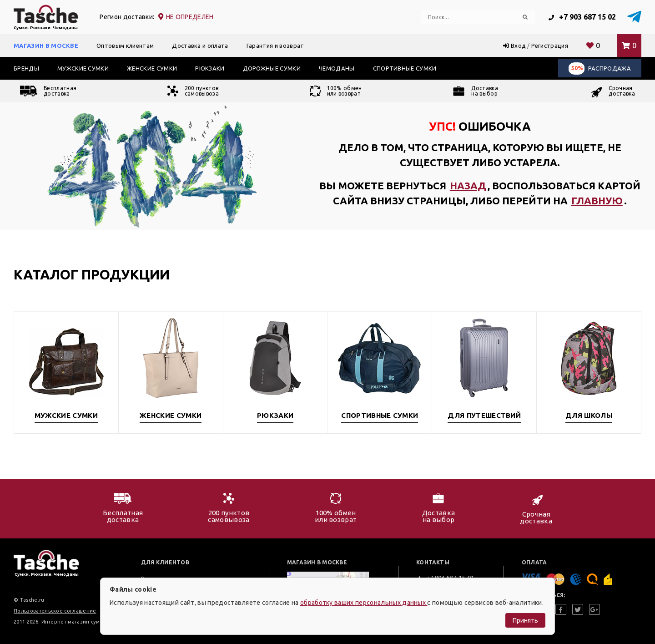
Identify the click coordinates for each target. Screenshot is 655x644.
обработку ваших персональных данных (364, 603)
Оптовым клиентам (125, 46)
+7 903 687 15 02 (582, 17)
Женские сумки (152, 68)
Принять (525, 620)
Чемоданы (337, 68)
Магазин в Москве (46, 46)
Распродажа (600, 68)
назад (468, 185)
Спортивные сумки (405, 68)
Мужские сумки (83, 68)
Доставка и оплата (200, 46)
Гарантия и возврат (275, 46)
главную (597, 200)
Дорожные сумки (272, 68)
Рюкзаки (210, 68)
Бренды (26, 68)
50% (577, 68)
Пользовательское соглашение (55, 611)
